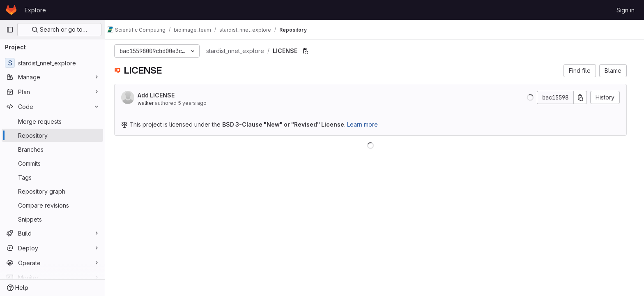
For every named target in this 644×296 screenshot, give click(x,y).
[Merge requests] (52, 121)
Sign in (626, 10)
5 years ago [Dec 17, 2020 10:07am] (196, 103)
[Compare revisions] (52, 205)
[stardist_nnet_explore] (52, 63)
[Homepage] (11, 10)
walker (150, 103)
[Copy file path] (310, 51)
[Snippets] (52, 219)
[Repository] (52, 135)
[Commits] (52, 163)
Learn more (367, 124)
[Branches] (52, 149)
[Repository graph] (52, 191)
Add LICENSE (160, 95)
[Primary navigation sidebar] (10, 30)
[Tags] (52, 177)
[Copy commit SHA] (584, 97)
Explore (35, 10)
